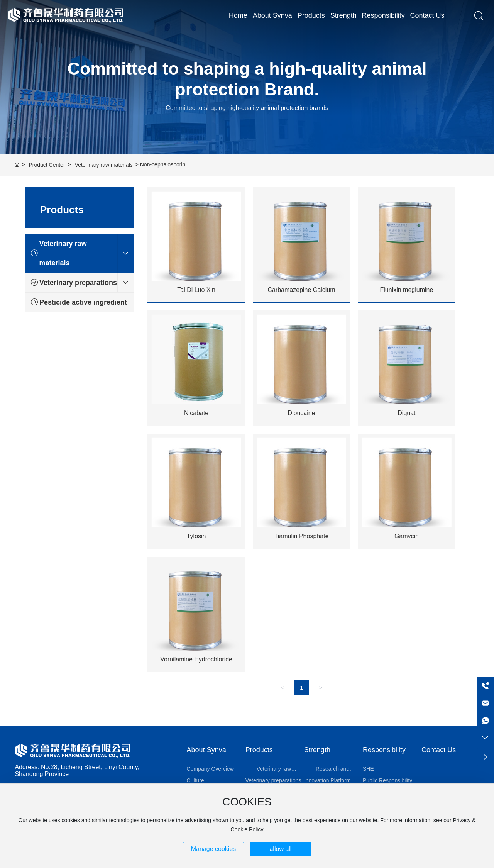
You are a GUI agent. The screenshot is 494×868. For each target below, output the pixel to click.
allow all (280, 849)
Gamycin (407, 536)
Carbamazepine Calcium (301, 290)
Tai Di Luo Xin (196, 290)
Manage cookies (214, 849)
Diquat (406, 413)
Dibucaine (301, 413)
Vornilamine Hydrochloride (196, 659)
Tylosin (196, 536)
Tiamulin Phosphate (302, 536)
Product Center (47, 165)
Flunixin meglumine (407, 290)
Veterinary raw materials (104, 165)
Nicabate (196, 413)
